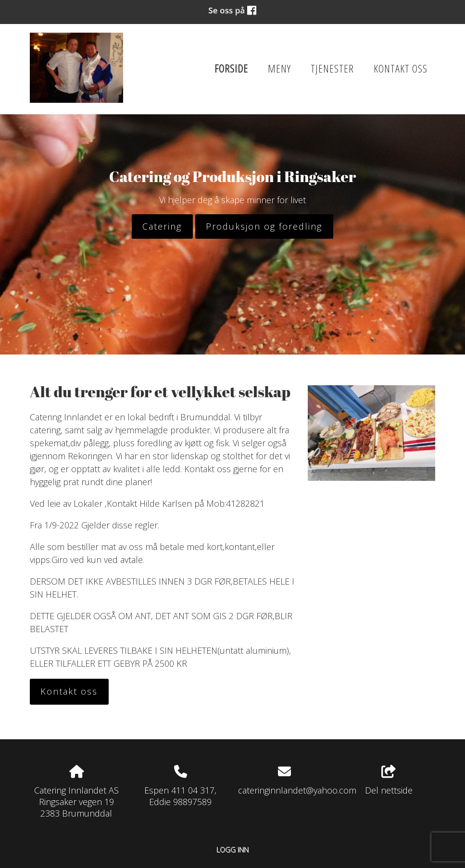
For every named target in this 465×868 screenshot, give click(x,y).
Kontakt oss (401, 68)
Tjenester (332, 68)
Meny (279, 68)
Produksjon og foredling (264, 226)
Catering (162, 226)
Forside (231, 68)
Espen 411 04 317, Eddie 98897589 (180, 796)
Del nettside (389, 781)
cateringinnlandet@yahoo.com (297, 790)
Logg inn (232, 850)
